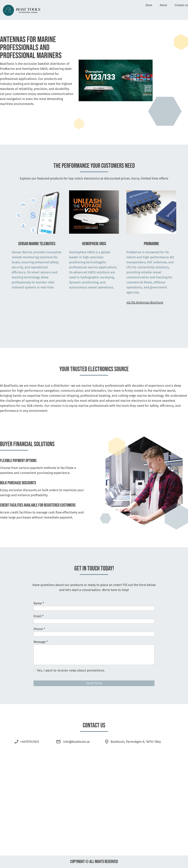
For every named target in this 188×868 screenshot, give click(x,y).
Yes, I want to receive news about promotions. (71, 670)
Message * (41, 642)
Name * (39, 603)
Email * (39, 616)
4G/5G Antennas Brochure (145, 302)
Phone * (39, 629)
